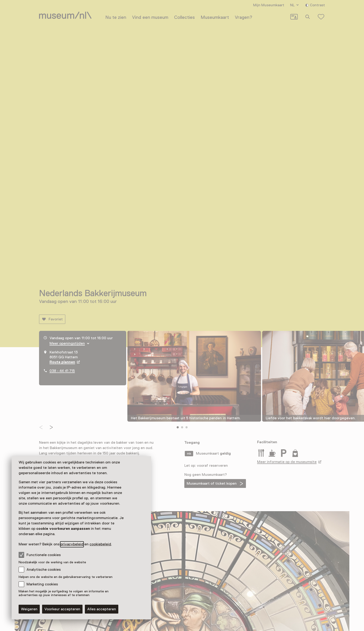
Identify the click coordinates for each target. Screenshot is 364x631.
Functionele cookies (40, 555)
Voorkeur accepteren (62, 609)
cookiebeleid (100, 544)
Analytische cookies (44, 570)
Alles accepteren (102, 609)
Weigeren (29, 609)
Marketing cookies (42, 584)
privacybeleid (72, 544)
